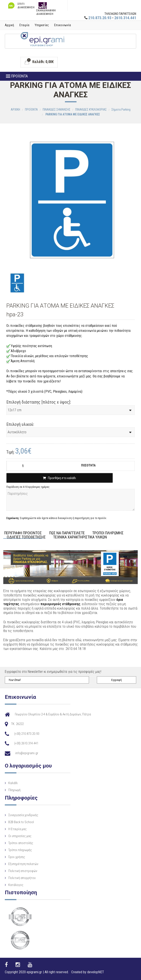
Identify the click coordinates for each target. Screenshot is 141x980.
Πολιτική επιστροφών (23, 871)
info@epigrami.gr (27, 753)
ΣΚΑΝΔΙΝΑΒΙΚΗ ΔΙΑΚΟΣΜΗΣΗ (46, 7)
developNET (96, 972)
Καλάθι (13, 783)
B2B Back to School (21, 822)
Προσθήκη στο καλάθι (59, 478)
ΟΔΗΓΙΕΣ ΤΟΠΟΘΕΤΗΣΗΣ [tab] (26, 537)
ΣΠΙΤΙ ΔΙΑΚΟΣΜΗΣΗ (21, 6)
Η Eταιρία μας (17, 829)
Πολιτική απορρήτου (22, 878)
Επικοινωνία (63, 25)
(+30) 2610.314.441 (26, 743)
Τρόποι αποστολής (21, 843)
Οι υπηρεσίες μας (20, 836)
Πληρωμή (14, 790)
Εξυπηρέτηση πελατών (23, 864)
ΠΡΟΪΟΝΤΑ (17, 76)
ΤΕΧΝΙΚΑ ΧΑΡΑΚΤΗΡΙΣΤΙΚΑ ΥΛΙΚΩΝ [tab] (80, 537)
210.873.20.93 (100, 18)
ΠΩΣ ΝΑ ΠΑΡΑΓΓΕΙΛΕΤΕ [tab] (67, 533)
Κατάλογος (16, 885)
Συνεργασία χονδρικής (23, 815)
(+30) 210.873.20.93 (27, 734)
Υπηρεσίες (42, 25)
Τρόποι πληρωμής (20, 850)
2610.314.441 (125, 18)
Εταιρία (24, 25)
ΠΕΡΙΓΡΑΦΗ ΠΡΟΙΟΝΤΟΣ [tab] (23, 533)
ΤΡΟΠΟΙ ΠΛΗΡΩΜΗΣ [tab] (108, 533)
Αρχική (9, 25)
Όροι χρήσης (17, 857)
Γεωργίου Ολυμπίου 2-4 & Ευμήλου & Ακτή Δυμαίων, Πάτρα (53, 714)
